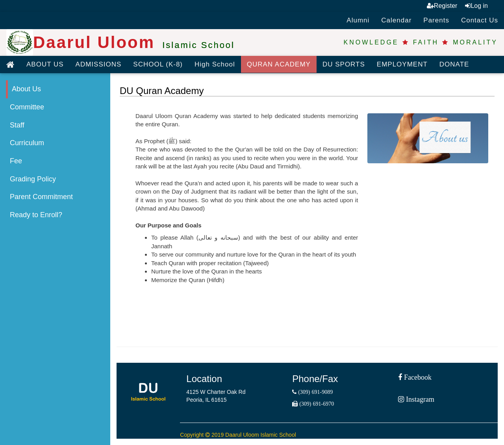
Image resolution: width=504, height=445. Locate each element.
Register (442, 6)
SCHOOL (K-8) (158, 64)
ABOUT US (45, 64)
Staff (17, 125)
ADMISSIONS (99, 64)
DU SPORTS (344, 64)
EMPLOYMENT (402, 64)
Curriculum (27, 143)
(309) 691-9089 (315, 392)
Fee (16, 161)
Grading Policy (33, 179)
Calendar (396, 20)
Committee (27, 107)
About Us (26, 89)
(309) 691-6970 (316, 404)
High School (215, 64)
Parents (436, 20)
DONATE (454, 64)
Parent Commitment (41, 197)
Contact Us (480, 20)
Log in (476, 6)
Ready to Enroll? (36, 215)
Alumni (358, 20)
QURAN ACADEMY (279, 64)
